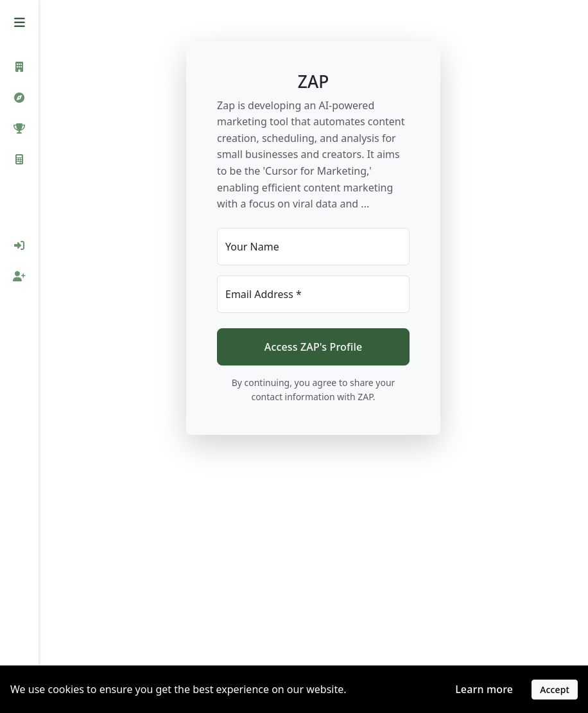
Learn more (484, 689)
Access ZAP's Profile (313, 347)
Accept (555, 690)
